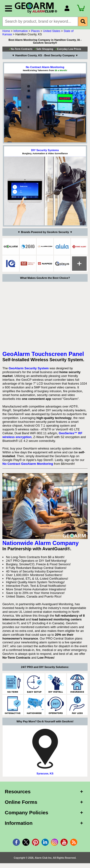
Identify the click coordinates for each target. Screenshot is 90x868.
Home (6, 31)
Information (21, 31)
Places (35, 31)
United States (52, 31)
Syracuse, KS (45, 773)
